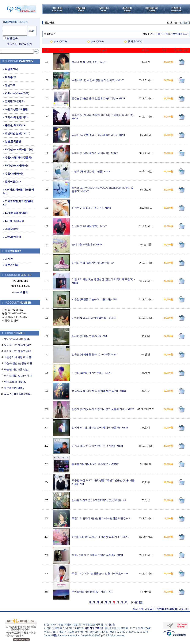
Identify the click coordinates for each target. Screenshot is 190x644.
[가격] (153, 34)
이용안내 (184, 609)
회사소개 (138, 609)
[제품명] (174, 34)
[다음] (135, 602)
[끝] (141, 602)
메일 (55, 635)
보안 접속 (12, 38)
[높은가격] (163, 34)
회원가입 (12, 44)
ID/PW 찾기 (25, 44)
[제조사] (184, 34)
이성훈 (111, 625)
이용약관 (150, 609)
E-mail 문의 (20, 292)
